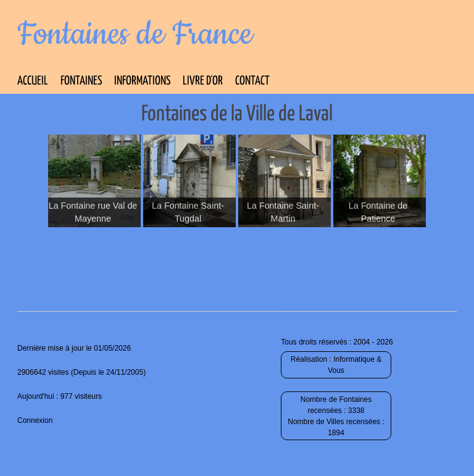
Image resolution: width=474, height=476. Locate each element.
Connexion (35, 420)
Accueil (33, 81)
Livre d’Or (203, 81)
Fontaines (81, 81)
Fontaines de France (135, 35)
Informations (142, 81)
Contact (252, 81)
